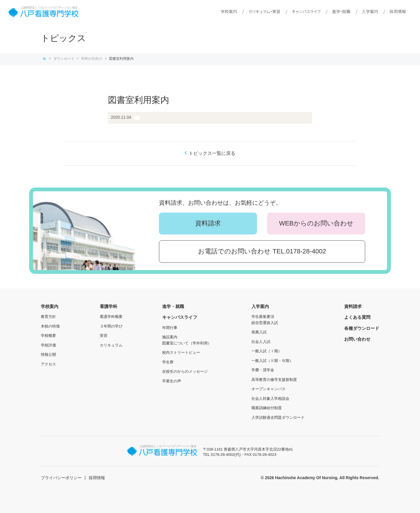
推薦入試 (259, 332)
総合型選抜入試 (265, 323)
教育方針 (48, 317)
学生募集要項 (263, 317)
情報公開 (48, 354)
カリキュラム (111, 345)
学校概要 (48, 336)
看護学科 (108, 306)
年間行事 (170, 328)
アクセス (48, 364)
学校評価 (48, 345)
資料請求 (208, 223)
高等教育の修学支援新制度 (274, 380)
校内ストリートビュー (181, 352)
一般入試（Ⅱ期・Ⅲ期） (272, 361)
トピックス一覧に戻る (212, 153)
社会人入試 (261, 342)
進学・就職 (341, 11)
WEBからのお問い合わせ (316, 223)
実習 (104, 336)
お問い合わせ (357, 339)
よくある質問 (357, 317)
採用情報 (398, 11)
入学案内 (370, 11)
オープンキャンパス (268, 389)
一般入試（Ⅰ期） (267, 351)
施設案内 (170, 337)
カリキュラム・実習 (264, 11)
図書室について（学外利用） (187, 343)
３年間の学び (111, 326)
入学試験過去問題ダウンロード (278, 417)
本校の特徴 (50, 326)
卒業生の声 (172, 381)
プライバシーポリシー (61, 478)
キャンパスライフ (306, 11)
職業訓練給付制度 (267, 408)
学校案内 (229, 11)
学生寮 (168, 362)
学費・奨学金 (263, 370)
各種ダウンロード (362, 328)
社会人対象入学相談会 (270, 399)
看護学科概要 (111, 317)
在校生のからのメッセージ (185, 371)
